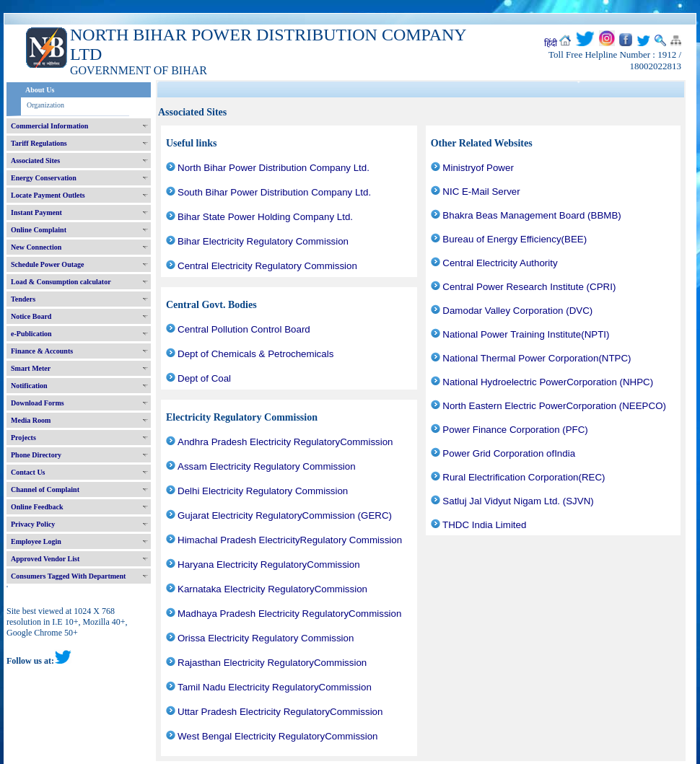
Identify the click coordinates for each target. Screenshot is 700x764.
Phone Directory (36, 455)
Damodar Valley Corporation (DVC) (517, 311)
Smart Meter (31, 368)
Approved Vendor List (45, 559)
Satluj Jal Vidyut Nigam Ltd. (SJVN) (518, 501)
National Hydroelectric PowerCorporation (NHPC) (548, 382)
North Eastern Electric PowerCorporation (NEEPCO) (554, 406)
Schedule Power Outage (47, 264)
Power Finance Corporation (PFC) (515, 430)
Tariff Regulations (39, 143)
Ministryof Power (478, 168)
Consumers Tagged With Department (68, 576)
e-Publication (31, 334)
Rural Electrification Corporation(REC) (524, 477)
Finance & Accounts (42, 351)
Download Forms (38, 403)
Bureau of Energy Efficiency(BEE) (515, 239)
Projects (23, 438)
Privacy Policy (33, 524)
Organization (45, 105)
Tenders (23, 299)
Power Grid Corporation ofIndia (509, 453)
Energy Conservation (44, 178)
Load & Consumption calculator (61, 282)
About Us (40, 90)
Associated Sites (35, 161)
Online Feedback (37, 507)
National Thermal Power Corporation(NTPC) (537, 358)
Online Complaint (39, 230)
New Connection (36, 247)
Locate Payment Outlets (48, 195)
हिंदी (551, 43)
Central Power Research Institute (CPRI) (529, 287)
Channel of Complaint (45, 489)
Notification (29, 386)
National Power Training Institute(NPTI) (526, 334)
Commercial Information (49, 126)
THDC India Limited (484, 525)
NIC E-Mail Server (481, 192)
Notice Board (31, 316)
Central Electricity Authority (500, 263)
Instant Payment (36, 212)
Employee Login (36, 541)
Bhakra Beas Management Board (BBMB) (531, 215)
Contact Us (28, 472)
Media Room (31, 420)
